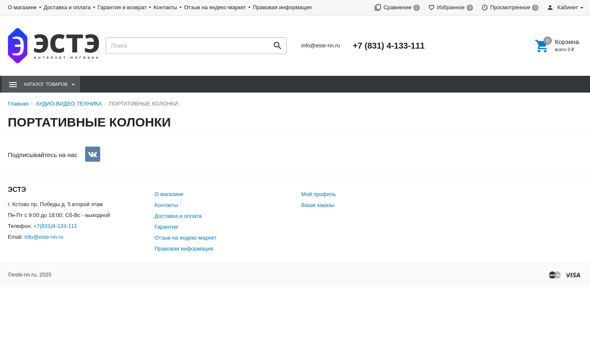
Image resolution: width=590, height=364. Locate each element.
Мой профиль (319, 194)
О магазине (22, 7)
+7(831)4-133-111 (55, 226)
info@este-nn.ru (321, 45)
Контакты (165, 7)
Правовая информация (282, 7)
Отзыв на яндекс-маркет (215, 7)
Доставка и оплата (67, 7)
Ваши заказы (318, 205)
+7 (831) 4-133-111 (389, 46)
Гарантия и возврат (122, 7)
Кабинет (562, 7)
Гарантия (166, 227)
